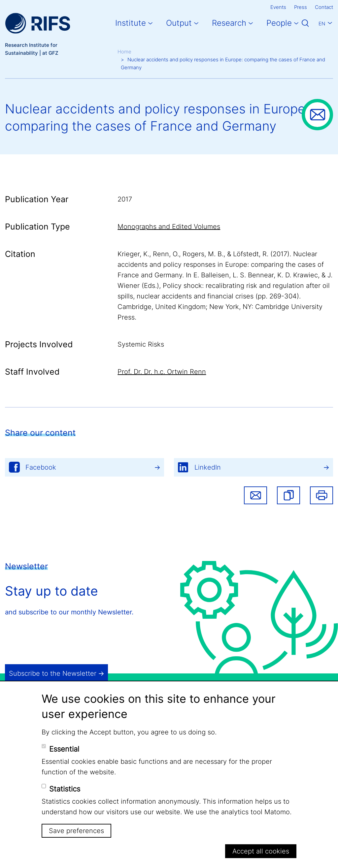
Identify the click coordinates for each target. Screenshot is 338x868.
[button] (288, 495)
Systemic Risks (141, 344)
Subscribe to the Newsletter (53, 673)
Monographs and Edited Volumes (169, 227)
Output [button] (179, 23)
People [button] (279, 23)
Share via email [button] (255, 495)
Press (301, 7)
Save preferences (76, 831)
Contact (324, 7)
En (322, 24)
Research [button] (229, 23)
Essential (64, 749)
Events (278, 7)
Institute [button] (131, 23)
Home (124, 52)
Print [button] (321, 495)
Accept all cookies (261, 851)
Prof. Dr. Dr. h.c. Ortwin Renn (162, 372)
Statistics (65, 789)
